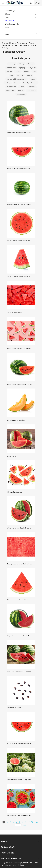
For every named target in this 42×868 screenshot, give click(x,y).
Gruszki (9, 71)
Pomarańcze (11, 87)
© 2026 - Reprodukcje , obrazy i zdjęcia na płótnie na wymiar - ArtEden (20, 864)
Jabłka (18, 71)
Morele (17, 83)
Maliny (29, 75)
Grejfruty (32, 68)
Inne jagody (32, 90)
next (37, 822)
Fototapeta (9, 21)
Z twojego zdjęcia (12, 24)
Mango (33, 79)
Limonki (20, 75)
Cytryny (22, 68)
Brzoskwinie (11, 68)
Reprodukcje (10, 11)
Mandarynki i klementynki (17, 79)
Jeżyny (26, 71)
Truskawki (32, 87)
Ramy (7, 27)
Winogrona (10, 90)
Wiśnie (21, 90)
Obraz (7, 14)
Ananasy (12, 64)
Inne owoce (21, 94)
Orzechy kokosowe (30, 83)
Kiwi (34, 71)
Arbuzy (21, 64)
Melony (8, 83)
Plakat (7, 17)
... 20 (24, 825)
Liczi (12, 75)
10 (32, 822)
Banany (31, 64)
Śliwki (22, 87)
